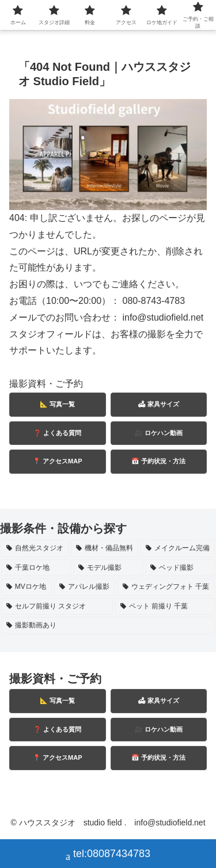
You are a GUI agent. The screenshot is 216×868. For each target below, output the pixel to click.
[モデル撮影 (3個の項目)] (108, 568)
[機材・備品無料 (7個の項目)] (105, 549)
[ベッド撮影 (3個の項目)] (180, 568)
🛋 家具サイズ (158, 404)
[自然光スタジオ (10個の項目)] (35, 549)
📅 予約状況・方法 (158, 461)
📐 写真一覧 (57, 404)
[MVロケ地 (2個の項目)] (26, 587)
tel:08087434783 (108, 855)
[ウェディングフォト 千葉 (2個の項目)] (166, 587)
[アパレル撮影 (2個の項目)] (85, 587)
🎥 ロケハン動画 (159, 433)
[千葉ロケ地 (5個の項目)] (36, 568)
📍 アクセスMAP (58, 461)
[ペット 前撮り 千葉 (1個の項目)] (165, 607)
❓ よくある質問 (57, 433)
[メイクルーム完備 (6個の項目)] (178, 549)
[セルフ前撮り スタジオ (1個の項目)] (57, 607)
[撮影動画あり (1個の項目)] (108, 626)
